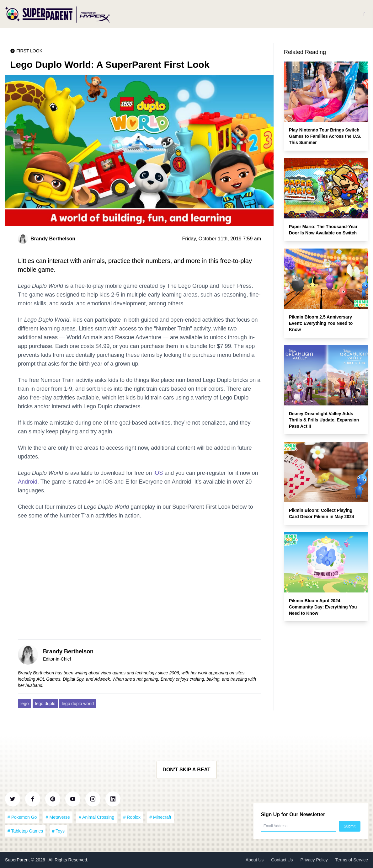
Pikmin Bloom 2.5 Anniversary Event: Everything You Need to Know (321, 323)
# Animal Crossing (96, 817)
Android (28, 482)
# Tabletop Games (25, 831)
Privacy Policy (314, 860)
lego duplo (45, 704)
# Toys (58, 831)
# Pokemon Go (22, 817)
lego (24, 704)
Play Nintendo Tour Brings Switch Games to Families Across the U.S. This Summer (325, 136)
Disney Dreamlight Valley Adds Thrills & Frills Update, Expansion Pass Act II (324, 420)
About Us (255, 860)
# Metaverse (58, 817)
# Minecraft (160, 817)
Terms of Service (352, 860)
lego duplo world (78, 704)
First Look (29, 51)
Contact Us (282, 860)
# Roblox (132, 817)
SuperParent (18, 860)
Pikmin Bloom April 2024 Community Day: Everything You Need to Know (323, 607)
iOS (158, 473)
